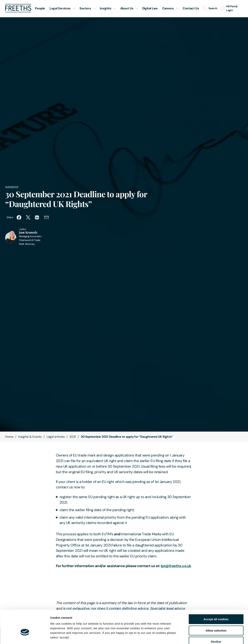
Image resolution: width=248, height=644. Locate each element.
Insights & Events (30, 437)
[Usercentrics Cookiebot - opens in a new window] (25, 637)
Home (9, 437)
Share (10, 217)
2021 (73, 437)
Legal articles (56, 437)
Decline (216, 620)
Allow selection (216, 608)
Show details (201, 636)
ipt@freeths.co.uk (176, 566)
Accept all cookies (216, 597)
